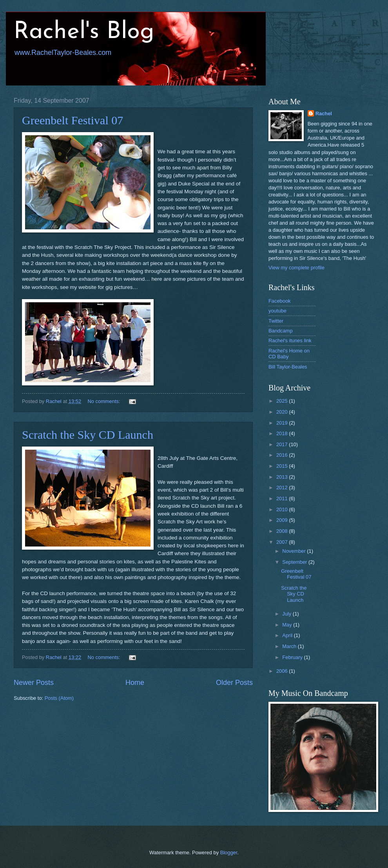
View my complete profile (296, 268)
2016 (283, 455)
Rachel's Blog (84, 32)
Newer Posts (34, 683)
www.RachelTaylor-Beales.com (63, 53)
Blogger (229, 853)
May (288, 625)
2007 (283, 542)
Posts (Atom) (59, 698)
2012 (283, 488)
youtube (277, 311)
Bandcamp (281, 331)
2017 (283, 444)
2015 (283, 466)
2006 (283, 671)
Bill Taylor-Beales (288, 367)
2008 (283, 531)
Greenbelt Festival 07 (73, 120)
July (287, 614)
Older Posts (234, 683)
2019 (283, 423)
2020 (283, 412)
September (295, 562)
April (288, 635)
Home (135, 683)
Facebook (280, 301)
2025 (283, 401)
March (290, 646)
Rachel (324, 113)
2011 (283, 498)
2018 (283, 433)
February (293, 657)
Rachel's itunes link (290, 340)
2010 (283, 509)
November (295, 551)
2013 (283, 477)
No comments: (105, 401)
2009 (283, 520)
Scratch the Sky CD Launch (88, 435)
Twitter (276, 321)
